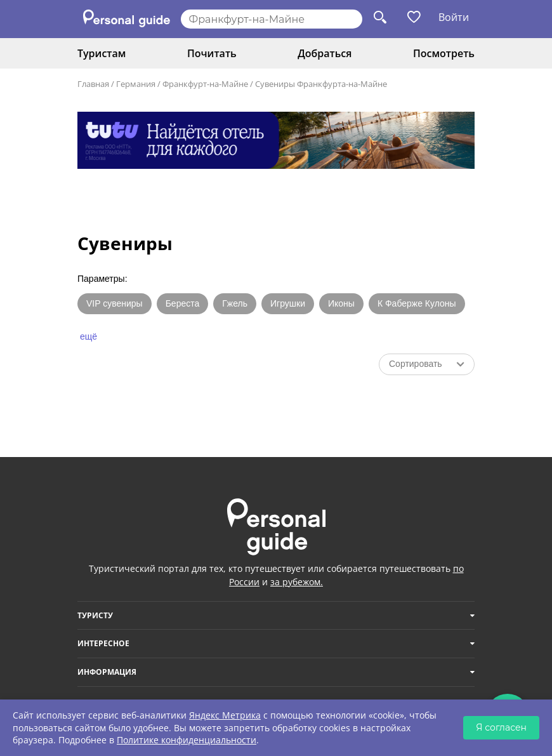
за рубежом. (297, 582)
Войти (454, 17)
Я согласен (501, 727)
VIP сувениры (115, 303)
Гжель (235, 303)
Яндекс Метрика (225, 715)
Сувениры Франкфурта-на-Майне (321, 84)
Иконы (341, 303)
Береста (183, 303)
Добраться (325, 53)
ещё (89, 336)
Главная (93, 84)
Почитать (212, 53)
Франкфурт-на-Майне (205, 84)
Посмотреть (444, 53)
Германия (136, 84)
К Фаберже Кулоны (417, 303)
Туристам (102, 53)
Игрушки (288, 303)
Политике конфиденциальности (187, 740)
